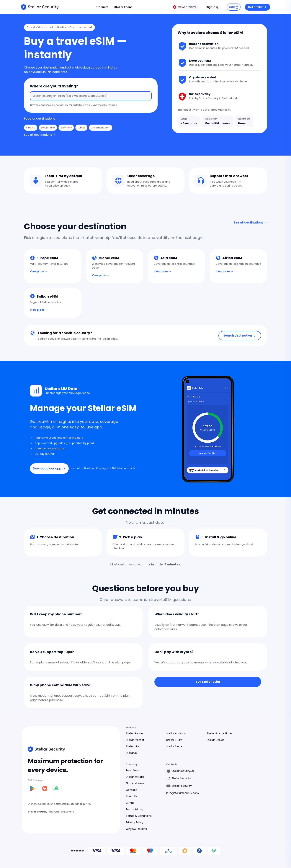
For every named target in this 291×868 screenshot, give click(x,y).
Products (102, 7)
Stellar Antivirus (176, 733)
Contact (131, 790)
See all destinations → (250, 222)
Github (130, 803)
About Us (132, 796)
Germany (66, 128)
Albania (31, 128)
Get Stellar (258, 7)
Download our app (49, 468)
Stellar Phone (123, 7)
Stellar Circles (215, 740)
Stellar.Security (181, 778)
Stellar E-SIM (174, 740)
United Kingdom (101, 128)
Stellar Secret (175, 746)
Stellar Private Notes (220, 733)
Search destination (240, 336)
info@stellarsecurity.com (183, 793)
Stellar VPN (133, 746)
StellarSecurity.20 (183, 771)
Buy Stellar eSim (208, 682)
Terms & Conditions (139, 816)
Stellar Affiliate (135, 777)
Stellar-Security (182, 786)
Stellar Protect (135, 740)
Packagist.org (134, 809)
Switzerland (48, 128)
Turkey (81, 128)
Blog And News (135, 783)
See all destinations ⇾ (40, 135)
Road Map (132, 770)
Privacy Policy (135, 822)
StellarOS (132, 753)
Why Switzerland (136, 829)
